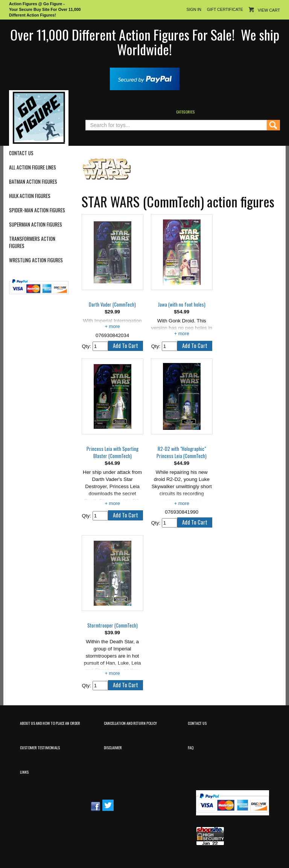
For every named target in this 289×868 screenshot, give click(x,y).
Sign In (194, 9)
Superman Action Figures (36, 225)
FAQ (191, 747)
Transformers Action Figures (32, 242)
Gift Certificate (225, 9)
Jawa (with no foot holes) (182, 305)
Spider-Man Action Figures (37, 210)
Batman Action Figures (33, 182)
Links (24, 772)
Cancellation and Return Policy (130, 723)
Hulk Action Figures (30, 196)
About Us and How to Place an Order (50, 723)
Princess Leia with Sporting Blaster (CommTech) (113, 452)
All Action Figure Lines (33, 167)
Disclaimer (113, 747)
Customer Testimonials (40, 747)
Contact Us (21, 153)
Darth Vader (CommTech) (112, 305)
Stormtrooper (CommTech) (113, 625)
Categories (185, 112)
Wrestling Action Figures (36, 260)
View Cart (269, 10)
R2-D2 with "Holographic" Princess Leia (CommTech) (182, 452)
